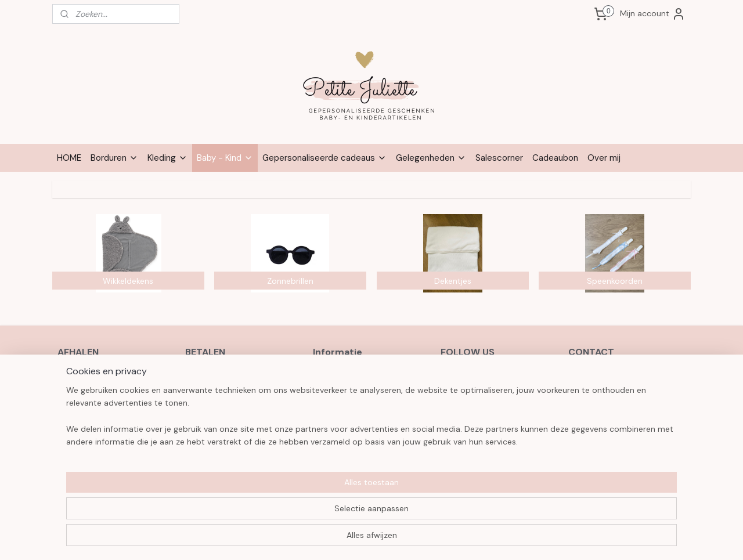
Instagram (471, 388)
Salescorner (499, 158)
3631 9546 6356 (622, 427)
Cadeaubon (555, 158)
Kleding (167, 158)
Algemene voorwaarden (358, 374)
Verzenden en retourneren (363, 400)
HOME (69, 158)
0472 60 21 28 (596, 388)
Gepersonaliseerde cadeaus (324, 158)
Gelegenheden (431, 158)
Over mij (604, 158)
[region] (295, 514)
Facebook (471, 374)
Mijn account (653, 14)
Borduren (114, 158)
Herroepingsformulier (353, 388)
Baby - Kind (225, 158)
